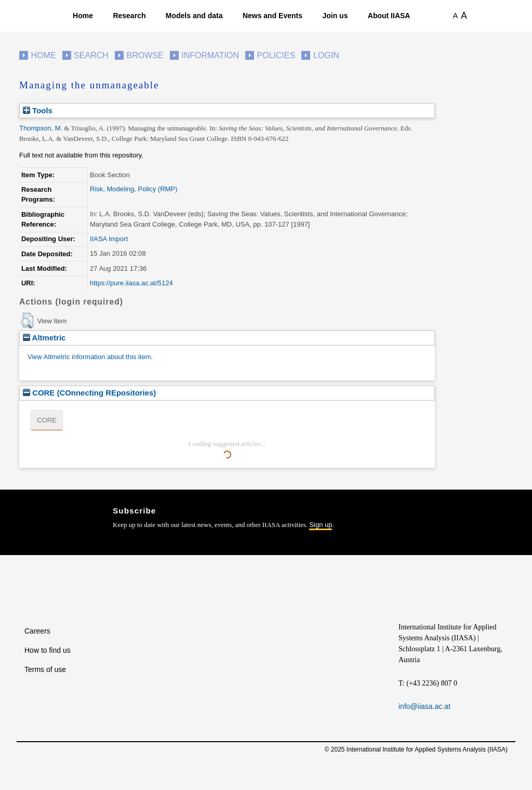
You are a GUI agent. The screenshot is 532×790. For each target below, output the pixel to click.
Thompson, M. (41, 128)
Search (91, 55)
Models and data (194, 16)
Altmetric (44, 338)
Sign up (321, 525)
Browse (145, 55)
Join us (335, 16)
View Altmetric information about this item (89, 357)
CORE (47, 420)
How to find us (48, 650)
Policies (276, 55)
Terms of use (45, 669)
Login (326, 55)
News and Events (272, 16)
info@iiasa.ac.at (424, 706)
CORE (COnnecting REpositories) (89, 393)
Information (210, 55)
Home (83, 16)
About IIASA (389, 16)
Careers (37, 631)
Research (129, 16)
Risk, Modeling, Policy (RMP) (134, 189)
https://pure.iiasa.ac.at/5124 (131, 283)
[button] (27, 321)
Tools (38, 110)
